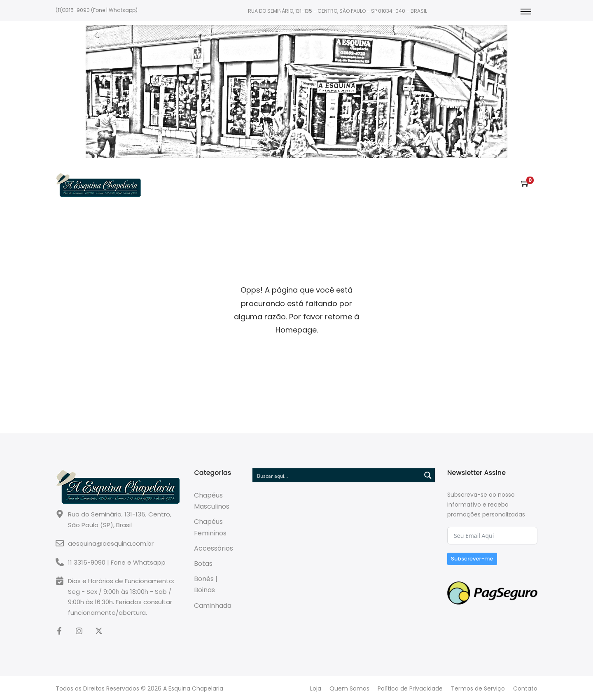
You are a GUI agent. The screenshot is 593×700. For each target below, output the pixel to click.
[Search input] (337, 475)
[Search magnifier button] (428, 475)
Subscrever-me (472, 559)
